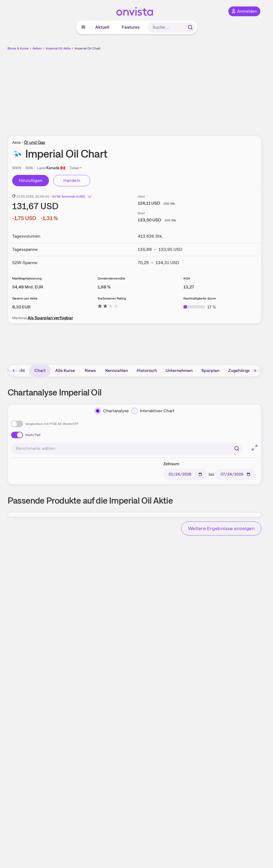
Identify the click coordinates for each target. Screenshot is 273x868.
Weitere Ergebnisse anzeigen (221, 528)
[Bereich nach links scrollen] (14, 371)
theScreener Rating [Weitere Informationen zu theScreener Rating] (112, 298)
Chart (40, 370)
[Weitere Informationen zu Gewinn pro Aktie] (21, 307)
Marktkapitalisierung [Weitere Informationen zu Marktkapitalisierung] (27, 278)
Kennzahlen (117, 370)
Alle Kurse (65, 370)
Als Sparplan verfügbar (50, 318)
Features (131, 27)
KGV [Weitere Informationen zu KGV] (187, 278)
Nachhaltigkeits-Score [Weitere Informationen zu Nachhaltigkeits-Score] (200, 298)
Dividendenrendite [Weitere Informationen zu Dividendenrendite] (111, 278)
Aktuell (102, 27)
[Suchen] (237, 448)
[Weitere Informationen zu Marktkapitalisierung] (28, 287)
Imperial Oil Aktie (58, 48)
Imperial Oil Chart (88, 48)
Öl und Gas (34, 142)
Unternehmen (179, 370)
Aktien (37, 48)
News (90, 370)
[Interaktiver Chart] (153, 411)
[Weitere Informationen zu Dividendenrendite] (104, 287)
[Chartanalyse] (112, 411)
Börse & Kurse (18, 48)
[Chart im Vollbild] (255, 448)
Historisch (147, 370)
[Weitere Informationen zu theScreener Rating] (108, 307)
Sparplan (210, 370)
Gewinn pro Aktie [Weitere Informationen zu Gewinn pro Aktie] (25, 298)
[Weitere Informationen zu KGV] (189, 287)
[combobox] (127, 448)
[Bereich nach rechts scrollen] (255, 371)
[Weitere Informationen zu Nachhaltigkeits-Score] (200, 307)
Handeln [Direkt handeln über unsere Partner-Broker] (72, 180)
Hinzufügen (31, 180)
